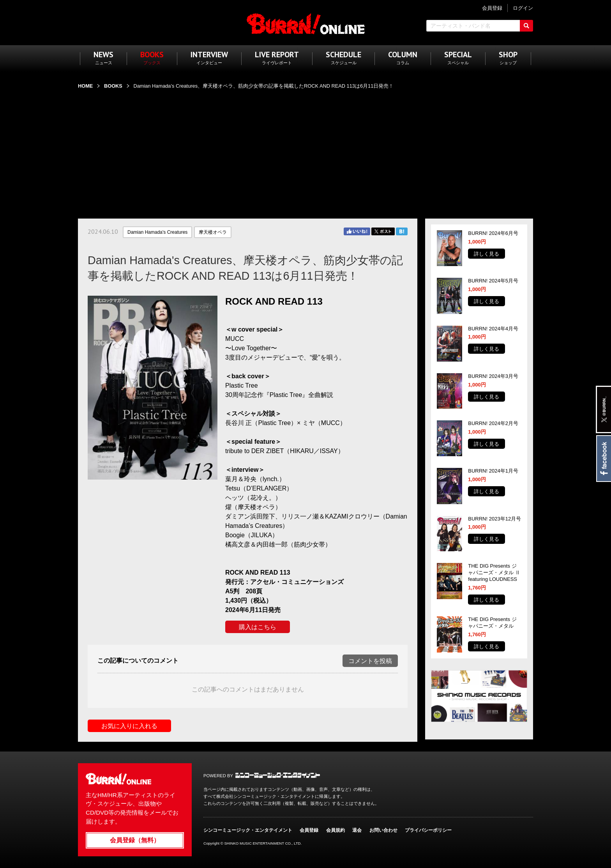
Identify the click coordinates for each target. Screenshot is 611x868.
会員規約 (336, 830)
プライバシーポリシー (428, 830)
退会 (357, 830)
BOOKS (113, 86)
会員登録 (309, 830)
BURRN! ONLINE (306, 24)
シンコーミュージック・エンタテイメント (278, 775)
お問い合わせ (383, 830)
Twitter (383, 231)
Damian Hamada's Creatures (157, 232)
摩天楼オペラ (213, 232)
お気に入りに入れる (129, 726)
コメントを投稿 (370, 661)
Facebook (603, 459)
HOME (85, 86)
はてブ (402, 231)
